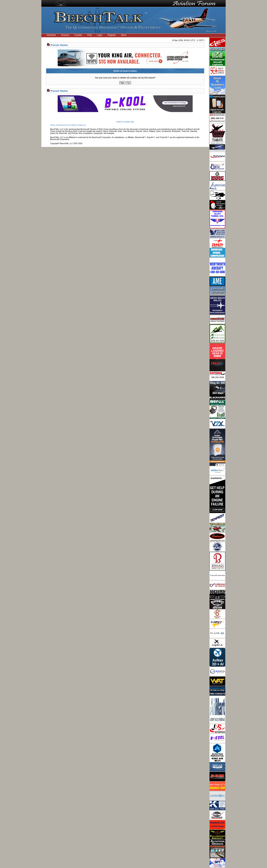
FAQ (89, 35)
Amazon (65, 35)
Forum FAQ (70, 125)
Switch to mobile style (125, 122)
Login (99, 35)
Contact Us (81, 125)
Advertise (51, 35)
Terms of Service (57, 125)
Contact (78, 35)
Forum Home (59, 45)
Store (124, 35)
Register (112, 35)
